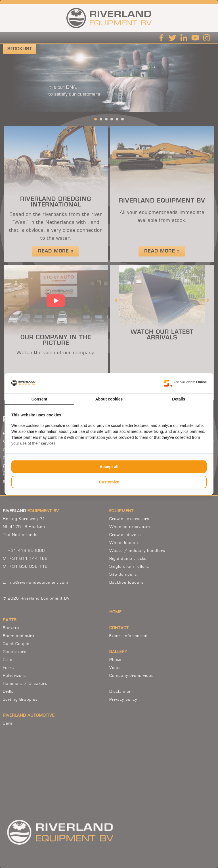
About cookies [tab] (109, 399)
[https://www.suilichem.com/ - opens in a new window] (185, 383)
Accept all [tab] (109, 467)
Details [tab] (179, 399)
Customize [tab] (109, 482)
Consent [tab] (39, 399)
